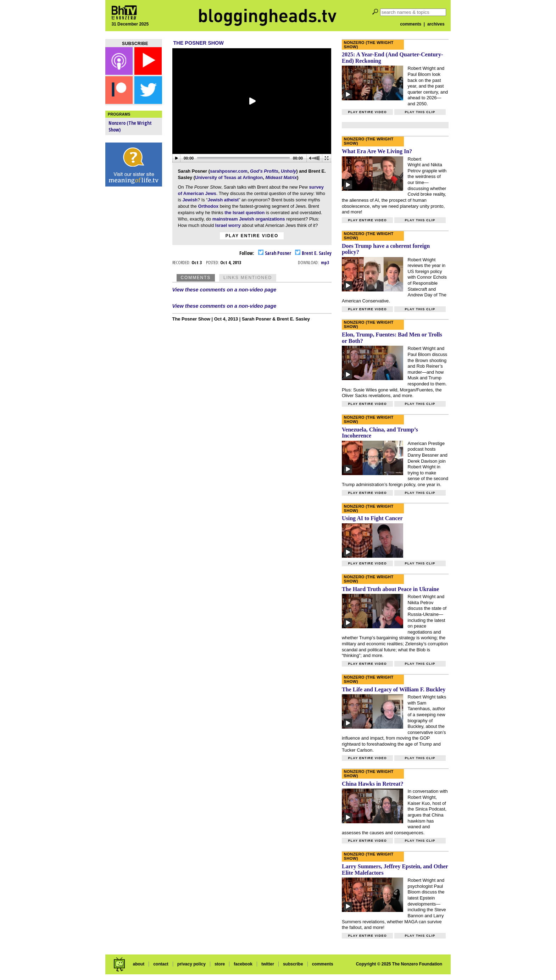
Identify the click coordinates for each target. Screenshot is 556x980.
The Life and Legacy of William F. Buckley (394, 689)
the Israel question (244, 213)
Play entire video (252, 236)
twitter (268, 964)
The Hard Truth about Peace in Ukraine (390, 589)
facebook (243, 964)
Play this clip (420, 112)
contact (161, 964)
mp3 (325, 262)
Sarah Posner (275, 253)
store (220, 964)
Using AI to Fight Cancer (372, 518)
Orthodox (208, 206)
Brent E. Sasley (313, 253)
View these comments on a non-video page (224, 290)
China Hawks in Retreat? (373, 784)
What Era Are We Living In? (377, 151)
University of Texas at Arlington (229, 177)
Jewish (190, 200)
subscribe (293, 964)
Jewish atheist (223, 200)
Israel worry (228, 225)
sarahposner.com (229, 171)
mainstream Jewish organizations (249, 219)
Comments (196, 278)
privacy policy (191, 964)
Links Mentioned (248, 278)
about (138, 964)
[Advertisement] (134, 301)
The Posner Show (199, 43)
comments (411, 24)
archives (436, 24)
